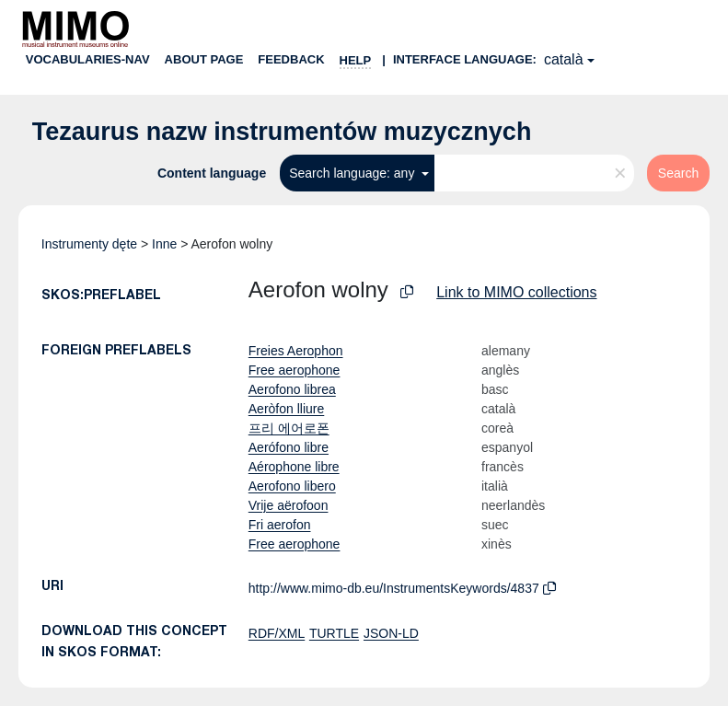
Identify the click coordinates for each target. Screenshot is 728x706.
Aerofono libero (292, 486)
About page (204, 59)
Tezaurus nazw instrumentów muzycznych (282, 132)
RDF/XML (277, 633)
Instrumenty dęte (89, 244)
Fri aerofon (280, 525)
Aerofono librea (292, 389)
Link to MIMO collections (516, 292)
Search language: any (353, 173)
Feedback (291, 59)
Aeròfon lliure (287, 409)
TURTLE (334, 633)
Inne (164, 244)
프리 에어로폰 (289, 428)
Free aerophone (295, 370)
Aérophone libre (294, 467)
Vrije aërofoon (289, 505)
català (564, 59)
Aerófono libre (289, 447)
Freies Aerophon (296, 351)
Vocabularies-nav (88, 59)
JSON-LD (391, 633)
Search (678, 173)
